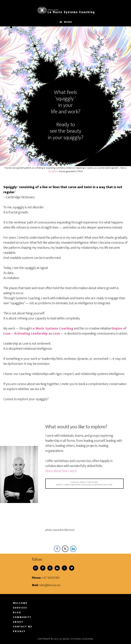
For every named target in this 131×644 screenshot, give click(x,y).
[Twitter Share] (65, 549)
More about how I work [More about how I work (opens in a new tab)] (61, 471)
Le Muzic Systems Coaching (65, 9)
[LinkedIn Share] (73, 549)
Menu (68, 22)
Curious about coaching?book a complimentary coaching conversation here (84, 484)
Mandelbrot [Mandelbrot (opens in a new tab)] (53, 171)
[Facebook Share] (57, 549)
